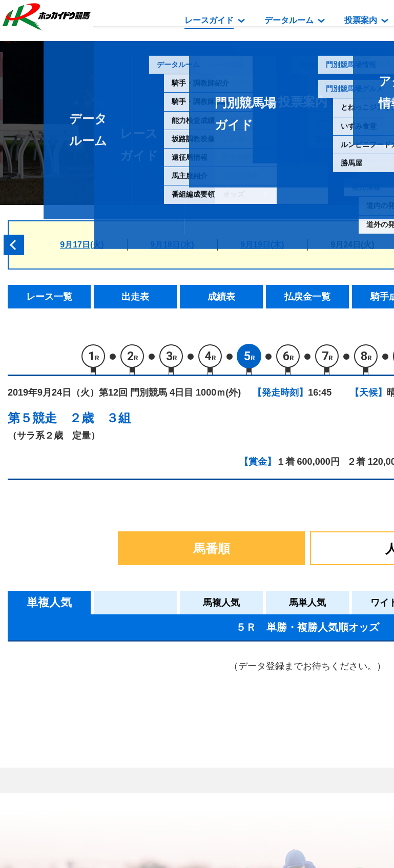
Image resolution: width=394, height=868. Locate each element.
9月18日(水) (172, 245)
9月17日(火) (82, 245)
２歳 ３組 (100, 418)
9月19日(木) (262, 245)
